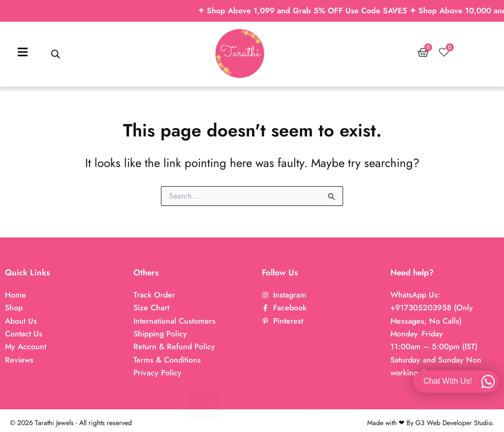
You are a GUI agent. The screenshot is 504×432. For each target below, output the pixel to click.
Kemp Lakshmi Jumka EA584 (259, 391)
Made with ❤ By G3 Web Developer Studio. (430, 423)
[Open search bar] (56, 54)
